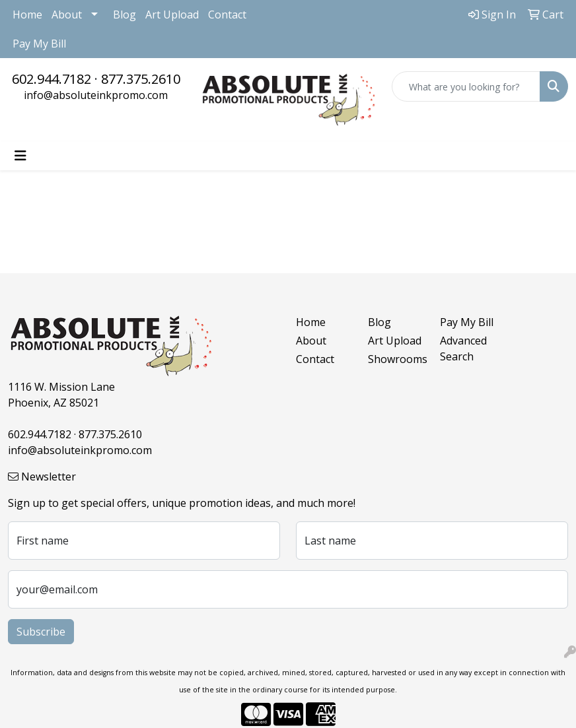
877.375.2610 (141, 79)
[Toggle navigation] (20, 156)
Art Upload (172, 15)
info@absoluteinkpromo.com (96, 95)
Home (27, 15)
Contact (227, 15)
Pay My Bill (39, 44)
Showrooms (396, 359)
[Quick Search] (466, 86)
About (67, 15)
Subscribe (41, 632)
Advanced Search (463, 348)
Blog (125, 15)
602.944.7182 (52, 79)
